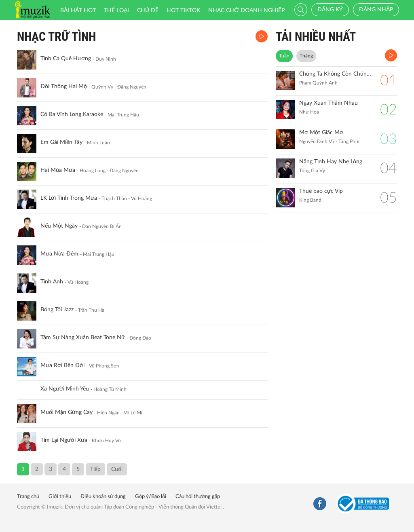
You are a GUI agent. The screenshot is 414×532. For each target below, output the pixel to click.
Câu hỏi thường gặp (198, 497)
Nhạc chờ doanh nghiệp (246, 11)
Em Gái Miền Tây (61, 142)
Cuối (117, 469)
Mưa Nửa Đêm (59, 254)
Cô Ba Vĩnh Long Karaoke (72, 114)
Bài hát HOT (78, 11)
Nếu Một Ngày (59, 226)
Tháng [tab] (306, 56)
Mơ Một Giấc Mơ (321, 133)
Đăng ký (330, 10)
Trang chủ (28, 497)
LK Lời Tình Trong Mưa (69, 198)
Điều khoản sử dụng (103, 497)
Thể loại (116, 11)
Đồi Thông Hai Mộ (64, 87)
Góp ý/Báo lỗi (151, 497)
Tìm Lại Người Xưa (64, 440)
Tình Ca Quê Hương (66, 59)
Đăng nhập (376, 10)
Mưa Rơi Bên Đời (62, 365)
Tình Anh (52, 282)
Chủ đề (148, 11)
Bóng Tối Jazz (57, 310)
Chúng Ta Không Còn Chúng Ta (336, 74)
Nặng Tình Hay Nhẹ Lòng (331, 162)
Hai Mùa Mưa (58, 170)
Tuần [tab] (284, 56)
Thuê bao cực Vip (321, 191)
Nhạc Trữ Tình (56, 37)
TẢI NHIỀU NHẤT (316, 37)
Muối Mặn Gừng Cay (67, 412)
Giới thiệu (60, 497)
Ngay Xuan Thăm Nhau (328, 103)
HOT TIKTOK (183, 11)
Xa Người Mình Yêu (65, 389)
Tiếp (95, 469)
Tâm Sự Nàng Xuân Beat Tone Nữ (83, 338)
